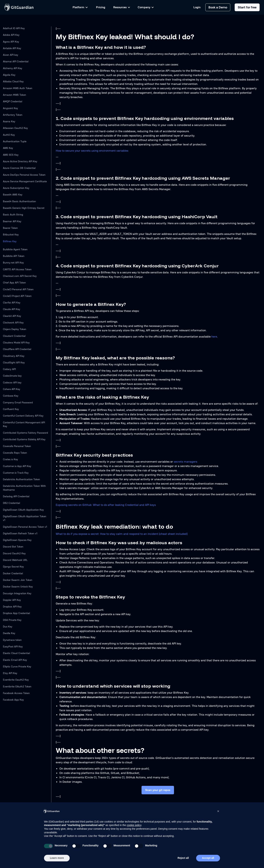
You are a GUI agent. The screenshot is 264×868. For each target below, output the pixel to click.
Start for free (247, 7)
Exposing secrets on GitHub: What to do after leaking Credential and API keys (106, 505)
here (214, 337)
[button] (218, 811)
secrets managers (185, 462)
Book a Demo (218, 7)
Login (197, 7)
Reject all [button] (183, 858)
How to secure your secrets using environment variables (92, 151)
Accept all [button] (208, 858)
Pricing (101, 7)
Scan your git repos (158, 790)
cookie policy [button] (134, 825)
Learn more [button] (57, 858)
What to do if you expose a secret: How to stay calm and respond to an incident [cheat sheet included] (122, 534)
